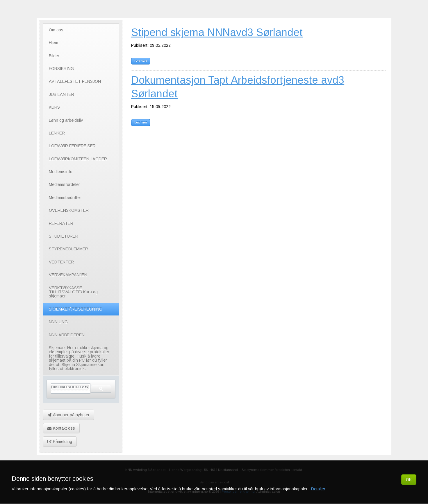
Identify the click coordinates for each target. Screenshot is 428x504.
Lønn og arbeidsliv (66, 120)
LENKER (57, 133)
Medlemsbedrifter (65, 198)
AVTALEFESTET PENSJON (75, 81)
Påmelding (60, 442)
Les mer (141, 61)
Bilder (54, 56)
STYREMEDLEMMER (68, 249)
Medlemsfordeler (64, 184)
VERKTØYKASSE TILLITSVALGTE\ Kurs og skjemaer (73, 292)
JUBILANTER (61, 94)
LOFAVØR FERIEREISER (72, 146)
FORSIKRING (61, 69)
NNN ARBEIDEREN (67, 335)
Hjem (53, 43)
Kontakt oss (61, 428)
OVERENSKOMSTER (69, 210)
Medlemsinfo (61, 172)
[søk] (70, 387)
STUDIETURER (64, 236)
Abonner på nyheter (68, 415)
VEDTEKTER (61, 262)
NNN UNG (58, 322)
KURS (54, 107)
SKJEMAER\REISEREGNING (76, 309)
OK (409, 480)
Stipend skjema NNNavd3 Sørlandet (217, 32)
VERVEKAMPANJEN (68, 275)
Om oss (56, 30)
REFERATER (61, 223)
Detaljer (318, 489)
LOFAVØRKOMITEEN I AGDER (78, 159)
